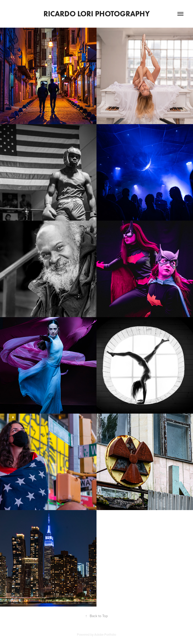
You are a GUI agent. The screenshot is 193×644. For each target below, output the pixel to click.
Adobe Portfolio (105, 634)
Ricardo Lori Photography (97, 14)
